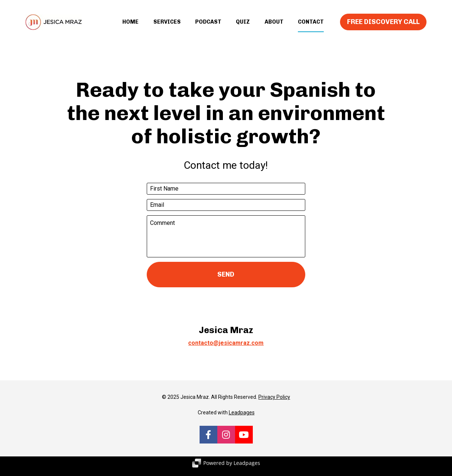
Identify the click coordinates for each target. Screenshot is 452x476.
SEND (226, 281)
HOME (130, 25)
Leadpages (242, 419)
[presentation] (226, 312)
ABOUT (274, 25)
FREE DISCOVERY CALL (383, 25)
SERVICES (167, 25)
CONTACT (311, 25)
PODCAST (208, 25)
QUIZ (243, 25)
